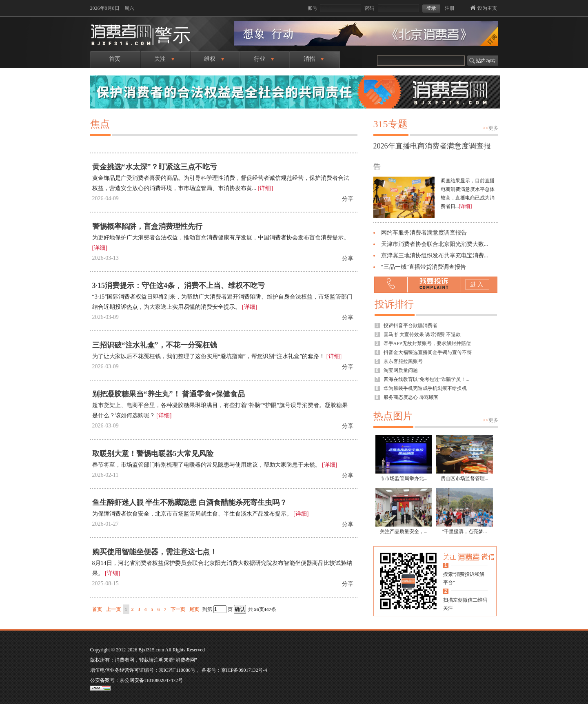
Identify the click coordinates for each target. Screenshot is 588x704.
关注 (164, 59)
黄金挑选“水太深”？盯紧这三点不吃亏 (155, 167)
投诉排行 (394, 304)
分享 (348, 199)
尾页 (194, 609)
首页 (115, 59)
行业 (264, 59)
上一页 (113, 609)
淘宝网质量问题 (401, 370)
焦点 (100, 124)
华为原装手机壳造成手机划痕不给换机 (425, 388)
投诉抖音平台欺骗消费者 (410, 325)
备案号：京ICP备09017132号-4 (234, 670)
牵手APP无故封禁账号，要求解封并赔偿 (427, 343)
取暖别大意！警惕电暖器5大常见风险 (153, 454)
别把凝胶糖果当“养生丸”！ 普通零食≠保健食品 (169, 394)
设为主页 (487, 8)
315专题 (391, 124)
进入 (477, 284)
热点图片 (393, 416)
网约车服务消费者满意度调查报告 (424, 233)
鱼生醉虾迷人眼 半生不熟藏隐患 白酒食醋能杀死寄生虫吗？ (190, 503)
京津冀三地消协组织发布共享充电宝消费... (435, 256)
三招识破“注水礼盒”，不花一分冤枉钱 (155, 345)
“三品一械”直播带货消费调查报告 (424, 267)
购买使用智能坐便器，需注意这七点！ (155, 552)
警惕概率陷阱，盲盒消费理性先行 (147, 226)
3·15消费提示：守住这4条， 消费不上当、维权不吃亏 (179, 286)
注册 (450, 8)
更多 (490, 128)
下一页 (178, 609)
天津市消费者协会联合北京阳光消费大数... (435, 244)
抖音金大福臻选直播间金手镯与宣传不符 (428, 352)
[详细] (265, 188)
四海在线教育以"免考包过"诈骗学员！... (427, 379)
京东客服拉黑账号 (403, 361)
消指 (314, 59)
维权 (214, 59)
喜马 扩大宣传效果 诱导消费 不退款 (422, 334)
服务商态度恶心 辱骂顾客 (411, 397)
